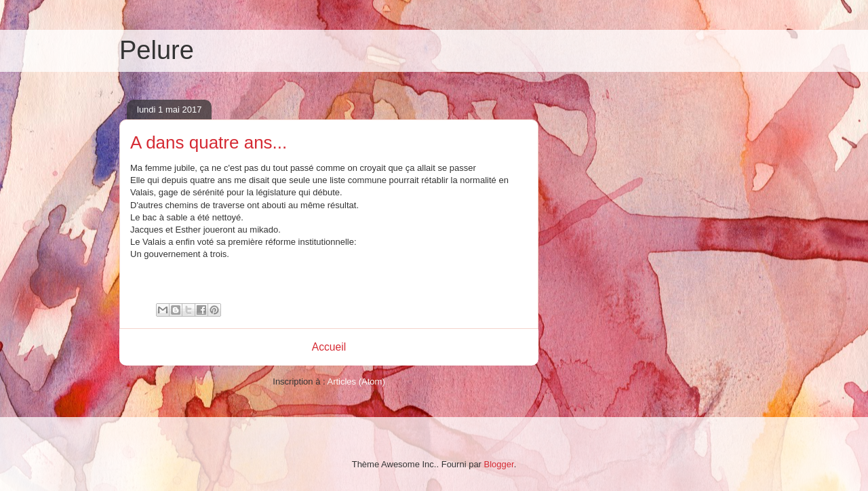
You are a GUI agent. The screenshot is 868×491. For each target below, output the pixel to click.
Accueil (329, 347)
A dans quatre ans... (209, 142)
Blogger (499, 464)
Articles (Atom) (356, 381)
